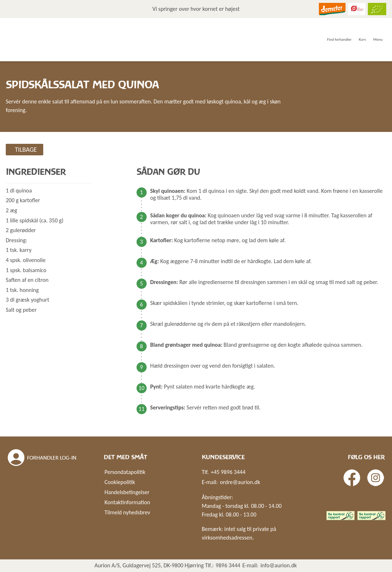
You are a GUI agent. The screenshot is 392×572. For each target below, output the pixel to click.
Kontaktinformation (127, 502)
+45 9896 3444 (228, 472)
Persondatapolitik (125, 472)
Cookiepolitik (120, 482)
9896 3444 (228, 565)
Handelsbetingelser (127, 492)
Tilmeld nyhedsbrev (127, 512)
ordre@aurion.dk (240, 482)
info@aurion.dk (279, 565)
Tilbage (26, 150)
